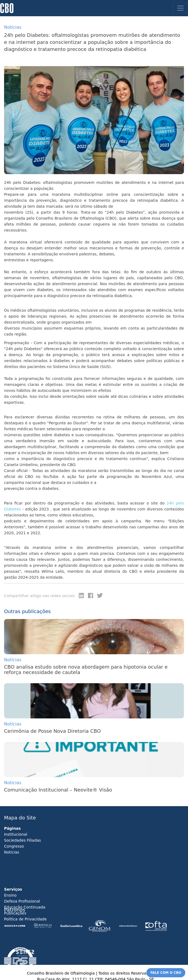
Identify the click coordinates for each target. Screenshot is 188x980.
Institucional (16, 834)
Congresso (14, 846)
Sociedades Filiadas (22, 840)
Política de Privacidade (25, 919)
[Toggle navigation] (180, 8)
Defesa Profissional (22, 901)
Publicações (15, 913)
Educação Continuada (25, 907)
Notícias (13, 660)
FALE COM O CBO (166, 973)
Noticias (12, 852)
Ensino (10, 895)
